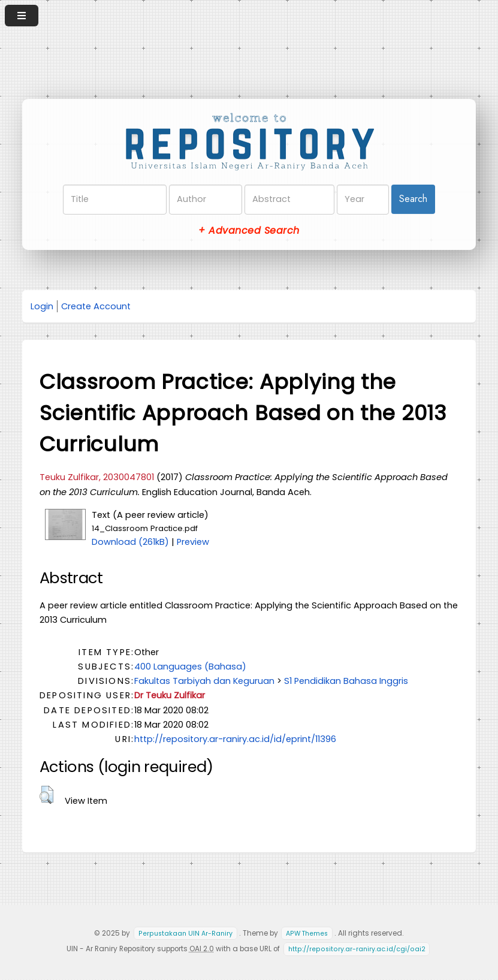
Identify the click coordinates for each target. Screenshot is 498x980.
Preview (193, 542)
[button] (46, 795)
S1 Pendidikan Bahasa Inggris (346, 681)
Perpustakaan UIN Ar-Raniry (185, 934)
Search (413, 199)
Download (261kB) (130, 542)
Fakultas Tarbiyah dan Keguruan (204, 681)
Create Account (96, 306)
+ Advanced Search (249, 230)
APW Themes (307, 934)
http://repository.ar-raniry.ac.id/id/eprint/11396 (235, 739)
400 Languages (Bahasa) (190, 667)
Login (42, 306)
